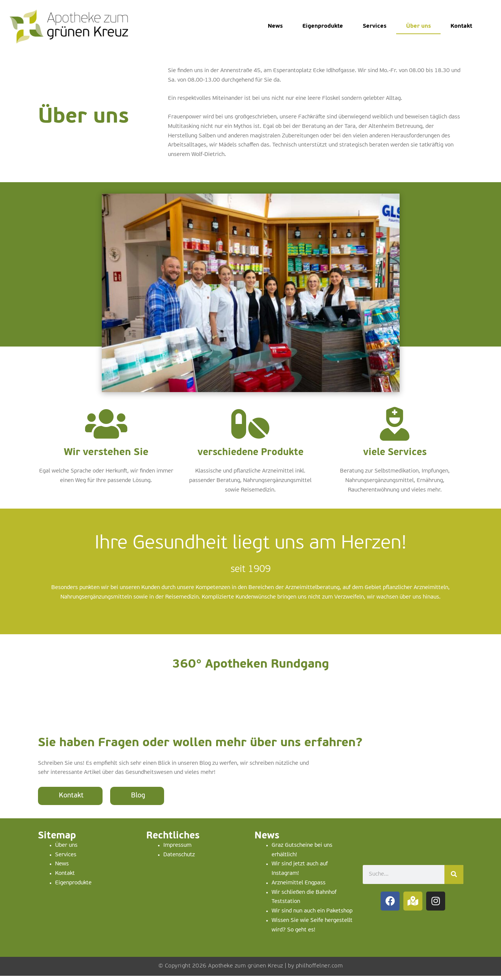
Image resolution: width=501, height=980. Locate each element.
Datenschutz (179, 859)
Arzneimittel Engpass (299, 887)
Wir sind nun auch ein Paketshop (312, 915)
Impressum (177, 850)
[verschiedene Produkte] (250, 426)
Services (375, 26)
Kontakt (461, 26)
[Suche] (454, 879)
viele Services (395, 457)
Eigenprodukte (323, 26)
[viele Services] (395, 426)
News (275, 26)
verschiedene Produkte (250, 457)
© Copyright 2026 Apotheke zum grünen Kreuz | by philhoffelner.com (251, 970)
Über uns (418, 26)
